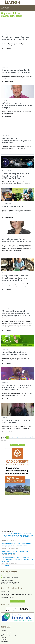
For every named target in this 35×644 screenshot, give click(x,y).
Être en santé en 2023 (13, 206)
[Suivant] (34, 437)
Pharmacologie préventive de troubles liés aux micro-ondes (16, 71)
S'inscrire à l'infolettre (17, 445)
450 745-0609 (7, 575)
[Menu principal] (2, 2)
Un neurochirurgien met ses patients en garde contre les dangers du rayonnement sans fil (17, 314)
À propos (4, 630)
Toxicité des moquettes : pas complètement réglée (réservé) (17, 38)
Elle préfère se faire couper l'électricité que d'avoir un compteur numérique (15, 278)
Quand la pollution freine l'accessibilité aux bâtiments (15, 353)
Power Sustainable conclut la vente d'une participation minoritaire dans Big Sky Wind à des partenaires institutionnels (16, 545)
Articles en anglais (6, 632)
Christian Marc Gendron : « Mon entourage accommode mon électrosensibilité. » (17, 387)
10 (31, 437)
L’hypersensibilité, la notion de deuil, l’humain (17, 422)
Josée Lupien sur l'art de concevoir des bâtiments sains (16, 240)
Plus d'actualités (6, 565)
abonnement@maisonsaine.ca (11, 577)
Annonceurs (4, 641)
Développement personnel (8, 636)
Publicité (4, 638)
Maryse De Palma (6, 634)
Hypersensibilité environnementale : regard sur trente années (17, 141)
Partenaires (4, 640)
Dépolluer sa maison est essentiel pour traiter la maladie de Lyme (17, 105)
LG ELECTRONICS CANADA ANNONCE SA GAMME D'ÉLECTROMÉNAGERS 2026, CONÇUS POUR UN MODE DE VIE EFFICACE (17, 559)
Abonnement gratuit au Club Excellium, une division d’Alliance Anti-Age (16, 176)
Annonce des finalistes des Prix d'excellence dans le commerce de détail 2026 (16, 552)
